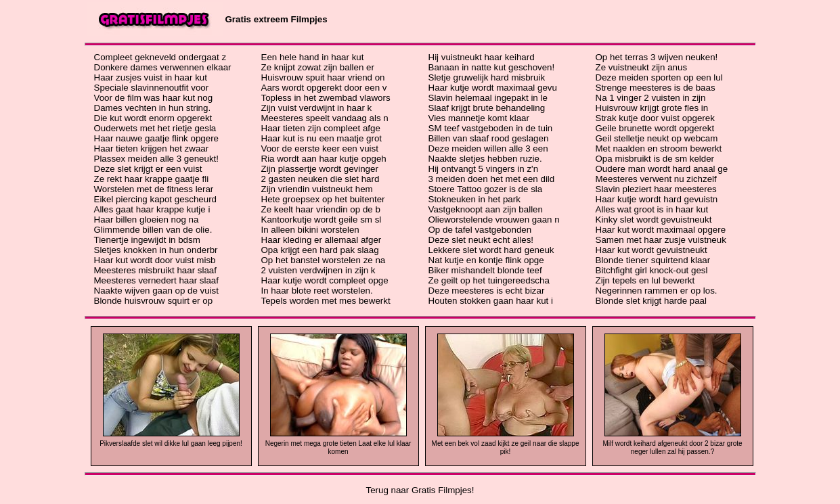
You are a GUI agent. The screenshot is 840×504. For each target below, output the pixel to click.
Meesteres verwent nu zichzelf (656, 179)
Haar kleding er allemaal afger (322, 240)
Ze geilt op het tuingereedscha (489, 280)
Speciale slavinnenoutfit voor (152, 88)
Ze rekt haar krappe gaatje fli (152, 179)
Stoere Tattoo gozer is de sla (486, 189)
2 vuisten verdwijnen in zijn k (318, 270)
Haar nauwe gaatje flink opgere (157, 138)
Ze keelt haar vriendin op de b (321, 209)
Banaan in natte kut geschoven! (492, 67)
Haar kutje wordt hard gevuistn (657, 199)
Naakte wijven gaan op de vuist (157, 291)
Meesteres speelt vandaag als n (325, 118)
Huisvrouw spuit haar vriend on (323, 77)
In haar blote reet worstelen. (317, 291)
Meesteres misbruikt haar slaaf (155, 270)
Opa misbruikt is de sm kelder (655, 159)
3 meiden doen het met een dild (492, 179)
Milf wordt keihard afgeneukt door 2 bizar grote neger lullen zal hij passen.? (672, 448)
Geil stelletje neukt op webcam (657, 138)
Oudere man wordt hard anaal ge (662, 169)
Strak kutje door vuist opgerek (655, 118)
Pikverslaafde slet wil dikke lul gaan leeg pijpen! (171, 443)
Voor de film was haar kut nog (154, 98)
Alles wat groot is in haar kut (652, 209)
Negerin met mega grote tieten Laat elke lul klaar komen (338, 448)
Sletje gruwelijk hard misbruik (487, 77)
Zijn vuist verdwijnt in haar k (317, 108)
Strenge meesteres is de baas (656, 88)
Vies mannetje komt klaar (479, 118)
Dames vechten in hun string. (153, 108)
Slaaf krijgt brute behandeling (487, 108)
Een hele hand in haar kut (313, 57)
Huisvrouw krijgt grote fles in (652, 108)
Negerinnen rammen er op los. (657, 291)
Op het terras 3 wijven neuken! (657, 57)
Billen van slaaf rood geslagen (489, 138)
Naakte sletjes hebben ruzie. (485, 159)
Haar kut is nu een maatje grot (322, 138)
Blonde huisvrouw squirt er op (154, 301)
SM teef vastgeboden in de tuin (491, 128)
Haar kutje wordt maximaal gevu (493, 88)
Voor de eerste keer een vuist (320, 148)
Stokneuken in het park (474, 199)
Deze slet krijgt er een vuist (148, 169)
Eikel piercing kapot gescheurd (156, 199)
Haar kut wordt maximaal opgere (661, 230)
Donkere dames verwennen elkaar (163, 67)
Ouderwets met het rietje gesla (155, 128)
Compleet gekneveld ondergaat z (160, 57)
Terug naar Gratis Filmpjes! (420, 490)
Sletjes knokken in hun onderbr (156, 250)
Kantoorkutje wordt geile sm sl (322, 220)
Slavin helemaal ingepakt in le (488, 98)
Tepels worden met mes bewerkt (326, 301)
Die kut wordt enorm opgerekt (153, 118)
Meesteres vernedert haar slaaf (156, 280)
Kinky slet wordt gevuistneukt (654, 220)
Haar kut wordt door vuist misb (155, 260)
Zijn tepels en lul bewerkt (645, 280)
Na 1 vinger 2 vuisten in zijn (651, 98)
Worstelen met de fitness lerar (154, 189)
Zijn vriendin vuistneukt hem (317, 189)
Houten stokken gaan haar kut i (491, 301)
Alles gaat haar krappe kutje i (152, 209)
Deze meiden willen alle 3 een (488, 148)
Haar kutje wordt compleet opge (325, 280)
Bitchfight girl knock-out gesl (652, 270)
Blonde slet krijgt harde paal (651, 301)
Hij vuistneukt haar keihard (482, 57)
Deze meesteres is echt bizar (487, 291)
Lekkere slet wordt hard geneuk (491, 250)
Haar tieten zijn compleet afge (321, 128)
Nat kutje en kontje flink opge (486, 260)
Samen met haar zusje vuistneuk (661, 240)
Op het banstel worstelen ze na (324, 260)
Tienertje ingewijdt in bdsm (147, 240)
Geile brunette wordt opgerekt (655, 128)
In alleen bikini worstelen (310, 230)
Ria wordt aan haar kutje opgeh (324, 159)
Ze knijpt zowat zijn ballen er (318, 67)
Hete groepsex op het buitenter (323, 199)
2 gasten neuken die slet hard (320, 179)
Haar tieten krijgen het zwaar (152, 148)
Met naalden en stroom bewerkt (659, 148)
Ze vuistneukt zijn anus (642, 67)
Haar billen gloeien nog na (147, 220)
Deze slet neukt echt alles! (481, 240)
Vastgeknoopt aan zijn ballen (486, 209)
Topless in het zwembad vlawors (326, 98)
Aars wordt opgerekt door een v (324, 88)
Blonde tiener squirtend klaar (653, 260)
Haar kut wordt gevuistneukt (651, 250)
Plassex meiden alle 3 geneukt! (157, 159)
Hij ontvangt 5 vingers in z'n (484, 169)
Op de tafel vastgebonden (480, 230)
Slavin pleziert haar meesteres (656, 189)
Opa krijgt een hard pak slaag (320, 250)
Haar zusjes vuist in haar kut (151, 77)
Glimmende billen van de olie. (153, 230)
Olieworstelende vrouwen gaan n (494, 220)
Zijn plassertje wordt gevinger (320, 169)
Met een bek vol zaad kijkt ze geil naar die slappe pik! (506, 448)
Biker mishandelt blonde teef (485, 270)
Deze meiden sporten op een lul (659, 77)
